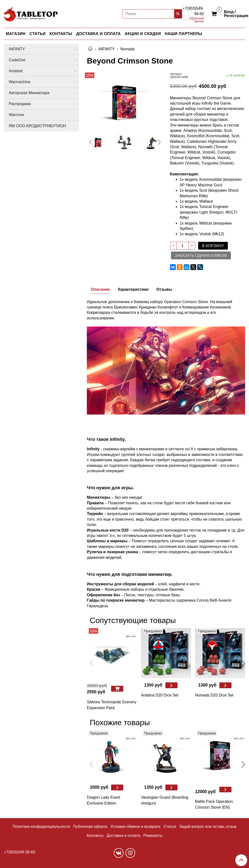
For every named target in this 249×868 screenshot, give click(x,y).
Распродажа (20, 104)
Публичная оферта (90, 827)
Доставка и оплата (123, 836)
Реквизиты (153, 836)
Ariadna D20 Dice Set (160, 695)
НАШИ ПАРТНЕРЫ (183, 34)
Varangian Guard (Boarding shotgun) (165, 800)
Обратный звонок (197, 18)
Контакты (95, 836)
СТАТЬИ (37, 34)
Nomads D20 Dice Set (214, 695)
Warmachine (20, 82)
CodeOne (17, 60)
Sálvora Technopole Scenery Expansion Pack (111, 705)
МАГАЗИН (16, 34)
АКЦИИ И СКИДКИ (143, 34)
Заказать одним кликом (201, 256)
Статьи (170, 827)
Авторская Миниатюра (29, 93)
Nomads (128, 49)
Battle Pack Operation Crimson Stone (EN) (214, 804)
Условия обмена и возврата (135, 827)
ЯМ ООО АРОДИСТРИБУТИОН (37, 126)
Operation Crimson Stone (186, 302)
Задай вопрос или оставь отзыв (208, 827)
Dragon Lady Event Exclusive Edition (103, 800)
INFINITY (107, 49)
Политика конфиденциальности (41, 827)
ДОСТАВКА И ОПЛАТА (98, 34)
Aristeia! (16, 71)
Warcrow (16, 115)
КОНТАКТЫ (61, 34)
